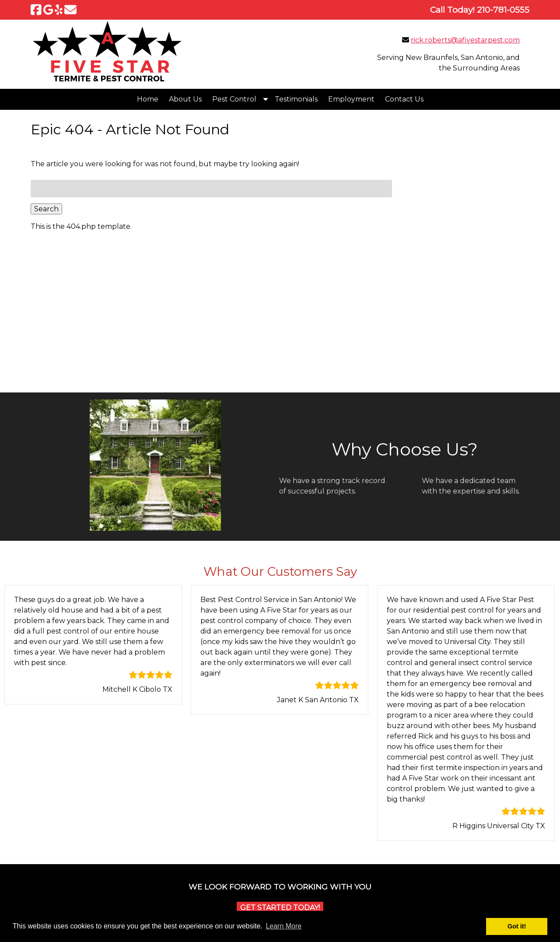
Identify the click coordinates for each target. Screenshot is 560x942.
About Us (185, 99)
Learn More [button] (283, 926)
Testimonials (296, 99)
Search (46, 209)
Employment (351, 99)
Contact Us (404, 99)
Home (148, 99)
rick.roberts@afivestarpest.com (465, 40)
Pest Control (234, 99)
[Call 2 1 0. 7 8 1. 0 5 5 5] (503, 10)
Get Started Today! (280, 908)
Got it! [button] (517, 926)
